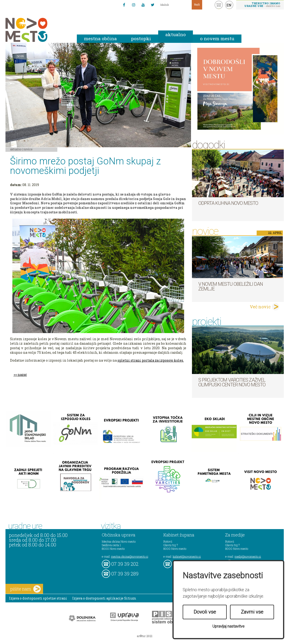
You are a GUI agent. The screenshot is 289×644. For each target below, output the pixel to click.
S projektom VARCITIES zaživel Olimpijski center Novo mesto (232, 382)
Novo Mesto (38, 30)
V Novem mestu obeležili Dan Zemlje (231, 286)
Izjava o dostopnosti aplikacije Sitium (104, 598)
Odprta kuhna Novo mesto (228, 203)
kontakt (219, 5)
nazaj (22, 375)
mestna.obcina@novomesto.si (130, 556)
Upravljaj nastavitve (228, 626)
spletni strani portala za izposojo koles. (151, 360)
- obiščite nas (262, 5)
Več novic (260, 307)
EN (229, 5)
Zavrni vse (252, 612)
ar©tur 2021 (145, 636)
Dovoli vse (205, 612)
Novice (28, 149)
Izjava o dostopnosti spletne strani (38, 598)
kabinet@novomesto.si (187, 556)
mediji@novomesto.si (248, 556)
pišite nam (25, 589)
